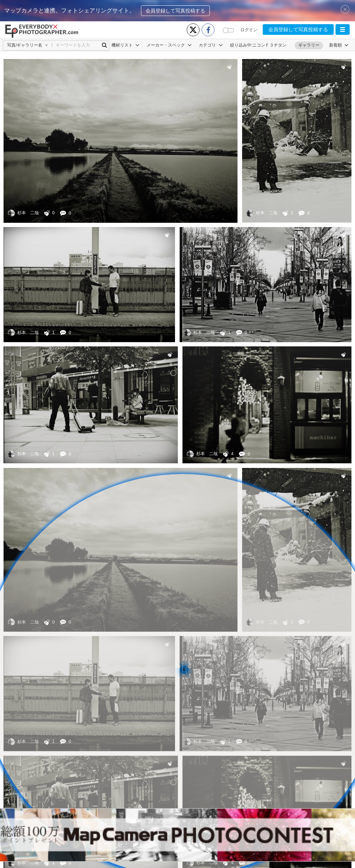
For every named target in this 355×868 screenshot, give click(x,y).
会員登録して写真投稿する (175, 11)
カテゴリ (211, 45)
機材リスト (125, 45)
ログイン (249, 30)
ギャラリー (309, 45)
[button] (343, 29)
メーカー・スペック (169, 45)
